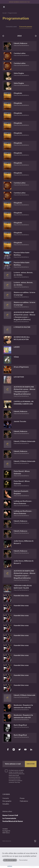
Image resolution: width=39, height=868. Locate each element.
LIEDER (17, 347)
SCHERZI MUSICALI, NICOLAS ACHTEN (22, 338)
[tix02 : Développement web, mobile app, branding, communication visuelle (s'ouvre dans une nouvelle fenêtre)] (35, 841)
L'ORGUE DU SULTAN (22, 327)
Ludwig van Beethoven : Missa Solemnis (23, 502)
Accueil (4, 13)
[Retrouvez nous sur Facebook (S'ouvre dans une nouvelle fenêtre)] (8, 749)
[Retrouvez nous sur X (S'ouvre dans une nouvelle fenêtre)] (20, 749)
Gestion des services (7, 841)
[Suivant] (36, 36)
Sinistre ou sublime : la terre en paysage (22, 294)
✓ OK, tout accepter (10, 860)
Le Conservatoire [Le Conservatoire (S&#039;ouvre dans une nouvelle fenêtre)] (9, 819)
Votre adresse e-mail (13, 764)
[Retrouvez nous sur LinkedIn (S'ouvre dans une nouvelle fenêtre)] (31, 749)
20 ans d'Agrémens (21, 367)
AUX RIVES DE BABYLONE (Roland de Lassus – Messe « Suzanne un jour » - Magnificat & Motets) (24, 316)
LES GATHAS (19, 377)
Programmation (13, 13)
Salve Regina (19, 73)
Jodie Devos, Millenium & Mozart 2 (24, 542)
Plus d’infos (17, 782)
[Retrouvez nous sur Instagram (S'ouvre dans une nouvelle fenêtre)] (14, 749)
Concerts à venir (11, 27)
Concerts (6, 798)
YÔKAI (16, 357)
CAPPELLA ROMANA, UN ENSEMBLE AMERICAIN (24, 403)
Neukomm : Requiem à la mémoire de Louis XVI (23, 707)
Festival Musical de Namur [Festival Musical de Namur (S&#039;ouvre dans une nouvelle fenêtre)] (13, 822)
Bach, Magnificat (20, 725)
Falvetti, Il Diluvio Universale (24, 442)
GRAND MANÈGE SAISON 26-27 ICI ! (20, 2)
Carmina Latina (20, 53)
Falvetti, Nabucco (20, 44)
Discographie (7, 801)
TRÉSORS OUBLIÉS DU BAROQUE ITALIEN (23, 587)
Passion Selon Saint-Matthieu (22, 254)
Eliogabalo (18, 93)
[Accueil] (4, 7)
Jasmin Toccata (20, 422)
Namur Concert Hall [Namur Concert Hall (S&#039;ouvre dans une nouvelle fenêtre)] (10, 816)
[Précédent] (3, 36)
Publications (24, 801)
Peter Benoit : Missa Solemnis (22, 473)
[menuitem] (11, 798)
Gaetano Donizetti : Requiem (21, 493)
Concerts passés (26, 27)
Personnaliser (23, 860)
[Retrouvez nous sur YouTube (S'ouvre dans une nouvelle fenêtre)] (25, 749)
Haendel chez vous (21, 596)
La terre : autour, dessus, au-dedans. (23, 274)
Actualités (6, 804)
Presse (22, 798)
